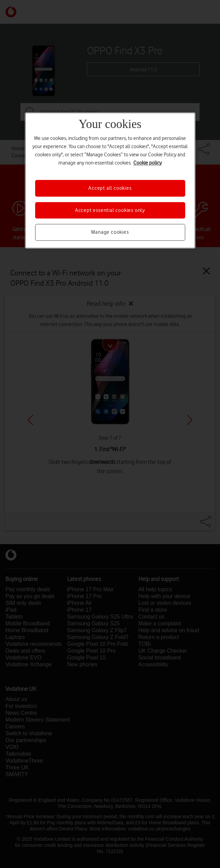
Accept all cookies (110, 188)
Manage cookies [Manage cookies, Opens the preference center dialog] (110, 232)
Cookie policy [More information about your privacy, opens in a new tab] (148, 163)
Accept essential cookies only (110, 210)
